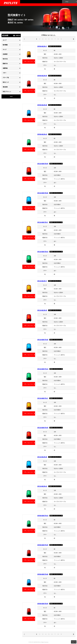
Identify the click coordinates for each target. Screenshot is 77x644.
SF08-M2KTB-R (43, 604)
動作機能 (5, 45)
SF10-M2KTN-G (43, 369)
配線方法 (5, 64)
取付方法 (5, 59)
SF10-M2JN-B (42, 457)
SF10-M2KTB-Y (43, 222)
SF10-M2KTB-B (43, 193)
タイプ (5, 40)
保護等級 (5, 68)
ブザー (5, 73)
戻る (74, 39)
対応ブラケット (7, 92)
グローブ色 (6, 78)
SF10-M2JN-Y (42, 281)
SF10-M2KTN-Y (43, 398)
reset (11, 96)
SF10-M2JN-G (42, 486)
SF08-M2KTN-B (43, 574)
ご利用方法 (18, 36)
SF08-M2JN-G (42, 134)
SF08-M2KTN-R (43, 545)
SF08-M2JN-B (42, 105)
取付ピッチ (6, 82)
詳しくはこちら (29, 61)
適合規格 (5, 87)
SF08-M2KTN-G (43, 516)
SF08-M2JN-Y (42, 46)
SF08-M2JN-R (42, 76)
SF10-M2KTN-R (43, 428)
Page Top (74, 642)
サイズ (5, 50)
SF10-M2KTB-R (43, 164)
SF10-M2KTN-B (43, 340)
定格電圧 (5, 54)
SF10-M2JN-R (42, 310)
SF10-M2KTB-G (43, 252)
